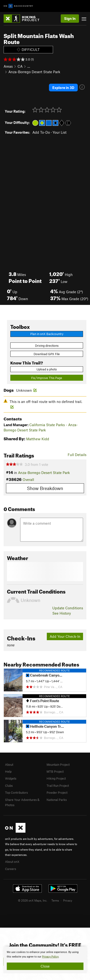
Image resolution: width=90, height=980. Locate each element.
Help (8, 771)
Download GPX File (47, 354)
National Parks (57, 800)
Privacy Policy (50, 957)
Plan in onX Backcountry (47, 334)
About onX (12, 862)
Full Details (77, 455)
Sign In (70, 18)
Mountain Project (58, 765)
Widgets (11, 778)
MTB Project (55, 771)
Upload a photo (47, 369)
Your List (60, 132)
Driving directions (47, 346)
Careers (11, 869)
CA (20, 66)
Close (45, 966)
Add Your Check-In (65, 636)
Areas (8, 66)
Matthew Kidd (38, 439)
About (9, 765)
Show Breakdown (45, 488)
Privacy (68, 900)
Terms (55, 900)
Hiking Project (56, 778)
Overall (28, 479)
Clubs (9, 786)
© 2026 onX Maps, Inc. (33, 900)
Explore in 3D (63, 88)
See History (62, 613)
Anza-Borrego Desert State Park (34, 72)
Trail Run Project (58, 786)
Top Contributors (16, 793)
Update (68, 608)
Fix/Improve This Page (47, 378)
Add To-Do (41, 132)
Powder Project (57, 793)
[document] (45, 960)
